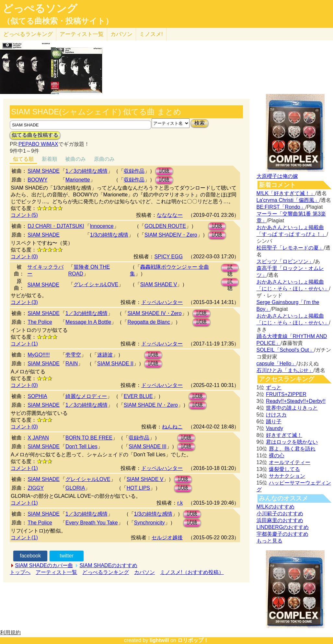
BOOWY (37, 180)
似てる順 (23, 159)
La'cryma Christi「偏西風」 (288, 200)
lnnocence (102, 226)
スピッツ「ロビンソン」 (285, 261)
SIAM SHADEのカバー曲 (44, 565)
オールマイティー (290, 462)
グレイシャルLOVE (96, 284)
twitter (67, 556)
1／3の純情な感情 (86, 171)
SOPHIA (37, 396)
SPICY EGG (168, 257)
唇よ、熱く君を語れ (292, 449)
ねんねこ (172, 427)
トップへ (20, 572)
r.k (180, 503)
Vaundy (275, 428)
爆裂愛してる (284, 469)
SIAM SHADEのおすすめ (108, 565)
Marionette (78, 180)
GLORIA (75, 488)
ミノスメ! (151, 34)
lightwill (159, 640)
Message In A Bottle (88, 322)
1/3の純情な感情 (109, 235)
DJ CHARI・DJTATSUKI (56, 226)
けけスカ (276, 415)
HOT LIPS (138, 488)
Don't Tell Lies (81, 446)
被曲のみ (75, 159)
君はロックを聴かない (292, 442)
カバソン (121, 34)
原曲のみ (104, 159)
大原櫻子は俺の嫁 (277, 176)
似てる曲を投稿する (35, 135)
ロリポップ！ (193, 640)
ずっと (274, 387)
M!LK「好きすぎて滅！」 (286, 193)
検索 (200, 123)
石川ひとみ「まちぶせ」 (285, 370)
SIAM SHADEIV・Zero (171, 235)
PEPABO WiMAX (38, 144)
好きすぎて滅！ (284, 435)
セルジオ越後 (167, 538)
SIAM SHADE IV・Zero (154, 313)
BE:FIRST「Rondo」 (281, 207)
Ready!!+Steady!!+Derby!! (296, 401)
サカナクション (287, 476)
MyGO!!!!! (39, 355)
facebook (30, 556)
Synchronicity (149, 523)
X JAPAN (38, 438)
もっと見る (270, 541)
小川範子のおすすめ (280, 514)
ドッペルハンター (162, 302)
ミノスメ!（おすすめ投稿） (192, 572)
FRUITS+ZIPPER (286, 394)
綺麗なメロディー (86, 396)
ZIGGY (36, 488)
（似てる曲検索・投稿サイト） (58, 21)
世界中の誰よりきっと (292, 408)
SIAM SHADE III (147, 446)
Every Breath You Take (92, 523)
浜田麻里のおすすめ (280, 520)
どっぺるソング (40, 8)
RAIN (72, 363)
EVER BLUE (138, 396)
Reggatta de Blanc (149, 322)
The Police (40, 322)
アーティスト (82, 34)
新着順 (50, 159)
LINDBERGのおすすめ (283, 527)
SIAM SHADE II (115, 363)
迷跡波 (105, 355)
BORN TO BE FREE (89, 438)
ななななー (170, 215)
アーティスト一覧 (56, 572)
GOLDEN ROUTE (165, 226)
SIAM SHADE (44, 171)
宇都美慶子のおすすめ (282, 534)
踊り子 (274, 422)
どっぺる (28, 34)
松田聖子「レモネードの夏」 (290, 248)
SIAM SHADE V (159, 284)
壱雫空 (73, 355)
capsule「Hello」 (277, 363)
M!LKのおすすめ (276, 507)
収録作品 (134, 171)
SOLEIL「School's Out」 (285, 350)
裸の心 (277, 456)
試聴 (164, 171)
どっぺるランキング (106, 572)
